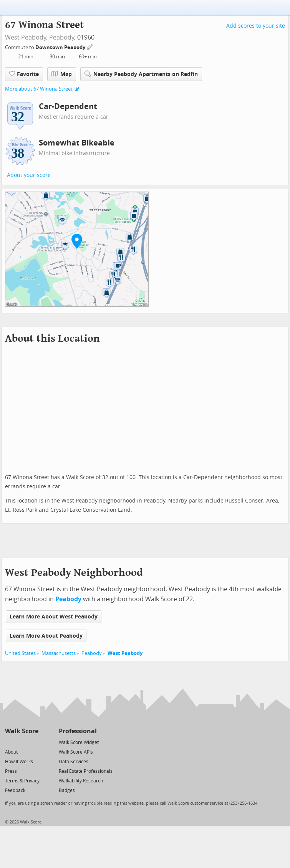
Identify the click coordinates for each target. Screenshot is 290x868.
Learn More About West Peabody (54, 617)
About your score (29, 175)
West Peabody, (26, 37)
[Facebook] (21, 742)
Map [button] (62, 74)
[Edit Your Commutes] (90, 46)
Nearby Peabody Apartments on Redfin (141, 74)
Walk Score (22, 731)
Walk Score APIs (76, 752)
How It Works (19, 762)
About (11, 752)
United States (20, 653)
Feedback (15, 790)
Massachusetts (59, 653)
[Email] (33, 742)
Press (11, 771)
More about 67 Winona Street (39, 89)
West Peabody (125, 653)
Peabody (62, 37)
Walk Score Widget (79, 742)
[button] (77, 241)
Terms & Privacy (22, 781)
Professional (78, 731)
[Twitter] (9, 742)
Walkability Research (81, 781)
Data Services (74, 762)
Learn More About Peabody (46, 636)
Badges (67, 790)
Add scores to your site (256, 26)
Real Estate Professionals (86, 771)
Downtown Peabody (61, 47)
